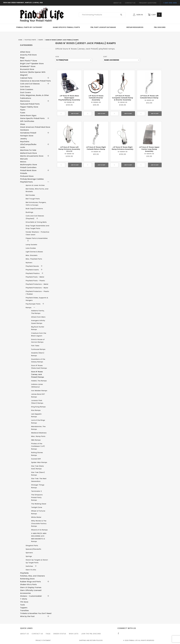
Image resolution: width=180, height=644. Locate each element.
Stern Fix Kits (31, 570)
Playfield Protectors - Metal (37, 284)
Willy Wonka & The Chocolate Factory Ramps (39, 523)
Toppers (24, 608)
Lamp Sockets (31, 245)
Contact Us (130, 3)
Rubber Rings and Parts (31, 582)
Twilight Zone (37, 507)
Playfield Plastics (33, 273)
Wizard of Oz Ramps (39, 530)
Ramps (29, 308)
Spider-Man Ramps (39, 462)
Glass (23, 124)
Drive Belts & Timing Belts (36, 222)
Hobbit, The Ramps (39, 381)
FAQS (48, 634)
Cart (155, 15)
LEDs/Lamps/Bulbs (28, 144)
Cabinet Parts (26, 78)
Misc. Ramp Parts (38, 436)
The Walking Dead (39, 504)
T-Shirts (24, 599)
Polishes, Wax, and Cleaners (33, 576)
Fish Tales (35, 346)
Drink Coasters (27, 89)
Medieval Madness (39, 433)
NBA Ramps (36, 440)
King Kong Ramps (38, 407)
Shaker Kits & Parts (28, 584)
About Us (117, 3)
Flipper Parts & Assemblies (37, 238)
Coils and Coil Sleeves (30, 84)
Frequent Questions (148, 3)
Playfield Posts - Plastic (35, 281)
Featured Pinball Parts (30, 104)
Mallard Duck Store (29, 153)
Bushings (29, 212)
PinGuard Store (27, 176)
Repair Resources (135, 27)
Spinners (29, 553)
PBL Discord (160, 27)
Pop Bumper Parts (33, 304)
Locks (23, 147)
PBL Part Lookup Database (103, 27)
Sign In (138, 15)
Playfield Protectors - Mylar (37, 288)
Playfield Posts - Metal (35, 277)
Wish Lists (74, 634)
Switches (30, 566)
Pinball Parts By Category (29, 27)
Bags (22, 58)
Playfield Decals (33, 266)
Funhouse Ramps (38, 349)
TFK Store (24, 602)
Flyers (23, 110)
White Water (36, 517)
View (57, 57)
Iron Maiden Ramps (39, 391)
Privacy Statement (43, 640)
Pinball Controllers (28, 167)
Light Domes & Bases (34, 252)
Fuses (23, 113)
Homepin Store (27, 136)
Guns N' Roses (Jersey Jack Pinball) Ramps (38, 374)
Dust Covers (26, 92)
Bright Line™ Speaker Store (32, 64)
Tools (22, 605)
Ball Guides (30, 195)
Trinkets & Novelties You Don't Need (36, 613)
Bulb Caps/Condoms (34, 209)
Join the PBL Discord (91, 634)
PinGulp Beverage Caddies (32, 179)
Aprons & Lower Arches (35, 185)
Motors (23, 162)
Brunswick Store (27, 69)
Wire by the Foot (27, 616)
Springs (29, 556)
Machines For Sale (28, 150)
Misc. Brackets (32, 255)
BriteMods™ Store (28, 66)
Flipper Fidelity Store (29, 107)
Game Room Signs (28, 115)
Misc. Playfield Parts (34, 259)
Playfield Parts (26, 182)
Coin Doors (25, 87)
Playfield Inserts (32, 270)
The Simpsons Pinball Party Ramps (37, 497)
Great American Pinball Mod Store (35, 127)
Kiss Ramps (36, 410)
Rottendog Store (27, 579)
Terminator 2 (37, 491)
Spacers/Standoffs (33, 549)
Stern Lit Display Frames (31, 587)
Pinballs (24, 173)
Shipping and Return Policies (91, 640)
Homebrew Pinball (28, 133)
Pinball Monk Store (28, 170)
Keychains (25, 142)
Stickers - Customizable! (31, 596)
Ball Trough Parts (33, 199)
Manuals (24, 159)
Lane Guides (31, 248)
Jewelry (24, 139)
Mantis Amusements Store (32, 156)
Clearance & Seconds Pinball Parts (36, 81)
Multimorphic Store (29, 165)
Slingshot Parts (32, 546)
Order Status (60, 634)
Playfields (24, 573)
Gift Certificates (27, 121)
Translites (25, 611)
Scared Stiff (36, 459)
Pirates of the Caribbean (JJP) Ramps (38, 446)
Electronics (25, 101)
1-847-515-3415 (170, 3)
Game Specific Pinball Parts (66, 27)
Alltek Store (25, 52)
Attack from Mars (38, 317)
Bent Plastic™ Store (29, 61)
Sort (105, 57)
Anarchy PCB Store (28, 55)
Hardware (25, 130)
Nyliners (29, 263)
